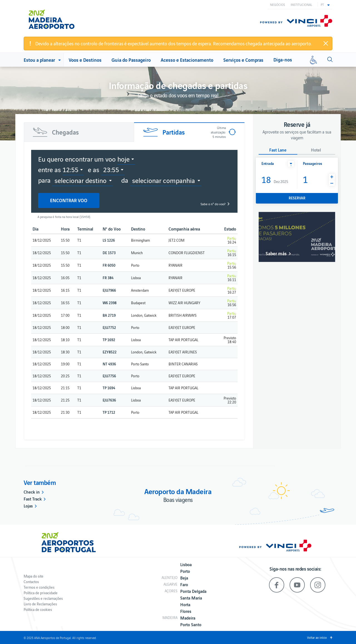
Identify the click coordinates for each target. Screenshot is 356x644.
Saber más (276, 253)
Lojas (28, 506)
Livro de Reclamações (40, 604)
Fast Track (33, 499)
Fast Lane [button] (278, 150)
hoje (123, 159)
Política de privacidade (41, 593)
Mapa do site (34, 576)
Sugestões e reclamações (43, 598)
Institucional (301, 4)
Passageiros (312, 163)
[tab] (79, 132)
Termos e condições (39, 587)
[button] (325, 4)
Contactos (31, 582)
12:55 (71, 169)
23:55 (111, 169)
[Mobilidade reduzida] (313, 60)
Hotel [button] (316, 150)
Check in (32, 492)
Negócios (278, 4)
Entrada (268, 163)
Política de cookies (38, 609)
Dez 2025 (275, 179)
